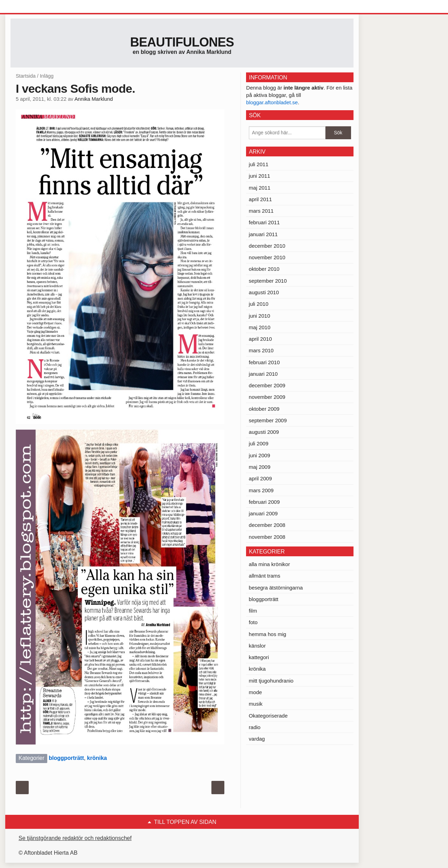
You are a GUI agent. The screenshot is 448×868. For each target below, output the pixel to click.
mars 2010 (261, 350)
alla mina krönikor (269, 564)
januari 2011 (263, 234)
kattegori (259, 657)
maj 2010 (260, 327)
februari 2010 (264, 362)
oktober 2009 (264, 409)
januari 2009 (263, 513)
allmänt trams (265, 576)
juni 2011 (260, 176)
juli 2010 (259, 304)
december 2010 (267, 246)
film (253, 611)
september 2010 (268, 281)
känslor (257, 646)
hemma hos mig (268, 634)
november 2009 (267, 397)
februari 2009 (264, 502)
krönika (97, 758)
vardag (257, 739)
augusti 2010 (264, 292)
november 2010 (267, 257)
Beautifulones (182, 42)
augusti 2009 (264, 432)
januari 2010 (263, 374)
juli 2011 (259, 164)
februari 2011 (264, 222)
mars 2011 (261, 211)
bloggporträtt (66, 758)
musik (256, 704)
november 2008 (267, 537)
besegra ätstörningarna (276, 588)
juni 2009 (260, 455)
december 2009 (267, 385)
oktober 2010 (264, 269)
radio (255, 727)
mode (255, 692)
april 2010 (260, 339)
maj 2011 (260, 188)
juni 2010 (260, 316)
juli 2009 (259, 443)
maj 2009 (260, 467)
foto (253, 622)
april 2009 (260, 478)
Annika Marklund (94, 99)
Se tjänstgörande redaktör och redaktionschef (75, 838)
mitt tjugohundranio (271, 681)
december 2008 (267, 525)
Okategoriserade (268, 716)
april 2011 (260, 199)
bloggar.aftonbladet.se (272, 102)
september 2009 (268, 420)
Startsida (26, 76)
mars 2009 (261, 490)
